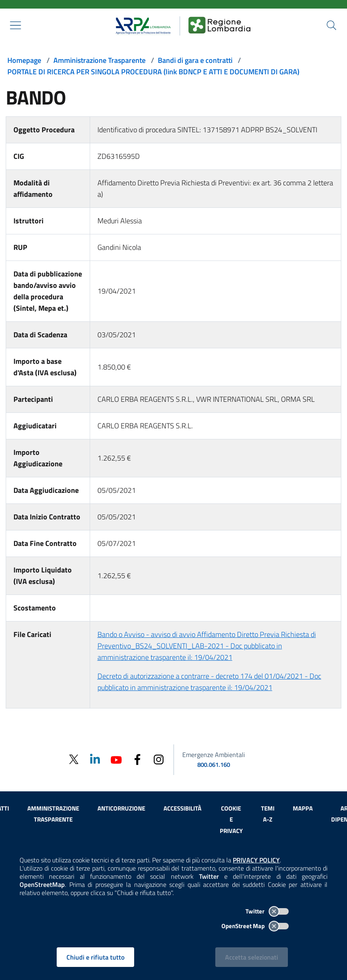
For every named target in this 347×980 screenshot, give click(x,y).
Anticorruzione (121, 808)
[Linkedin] (95, 759)
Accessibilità (182, 808)
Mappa (303, 808)
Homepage (24, 60)
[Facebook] (137, 759)
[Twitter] (74, 759)
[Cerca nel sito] (332, 25)
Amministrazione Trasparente (99, 60)
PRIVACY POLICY (256, 860)
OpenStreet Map (255, 926)
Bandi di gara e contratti (195, 60)
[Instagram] (159, 759)
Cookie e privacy (231, 820)
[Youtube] (116, 759)
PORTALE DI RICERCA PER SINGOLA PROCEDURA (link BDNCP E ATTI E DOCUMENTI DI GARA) (153, 72)
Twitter (267, 911)
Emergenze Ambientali (214, 755)
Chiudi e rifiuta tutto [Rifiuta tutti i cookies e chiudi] (95, 957)
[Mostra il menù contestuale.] (15, 25)
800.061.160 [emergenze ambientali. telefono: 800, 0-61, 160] (214, 765)
